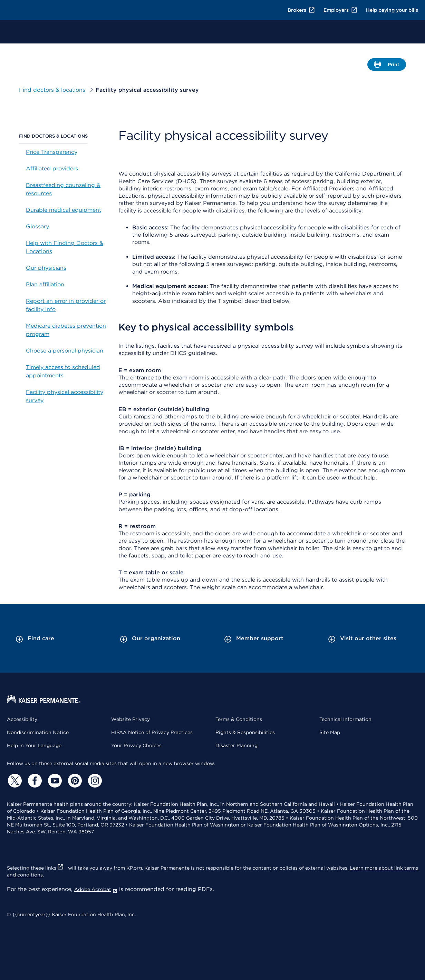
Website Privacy (131, 719)
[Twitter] (14, 781)
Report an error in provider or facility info (66, 305)
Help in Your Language (34, 745)
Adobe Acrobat (96, 889)
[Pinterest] (74, 781)
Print (387, 66)
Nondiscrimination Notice (38, 732)
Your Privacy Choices (136, 745)
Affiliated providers (52, 169)
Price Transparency (52, 152)
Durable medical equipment (64, 210)
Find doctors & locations (57, 90)
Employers (341, 10)
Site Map (330, 732)
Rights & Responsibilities (245, 732)
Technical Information (345, 719)
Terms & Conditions (239, 719)
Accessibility (22, 719)
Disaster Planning (236, 745)
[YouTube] (54, 781)
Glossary (37, 226)
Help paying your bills (392, 10)
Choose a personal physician (65, 351)
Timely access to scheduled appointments (63, 371)
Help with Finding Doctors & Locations (65, 247)
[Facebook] (34, 781)
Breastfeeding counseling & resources (63, 189)
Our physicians (46, 268)
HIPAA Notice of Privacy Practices (152, 732)
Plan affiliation (45, 284)
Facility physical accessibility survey (65, 396)
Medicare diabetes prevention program (66, 330)
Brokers (301, 10)
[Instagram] (94, 781)
